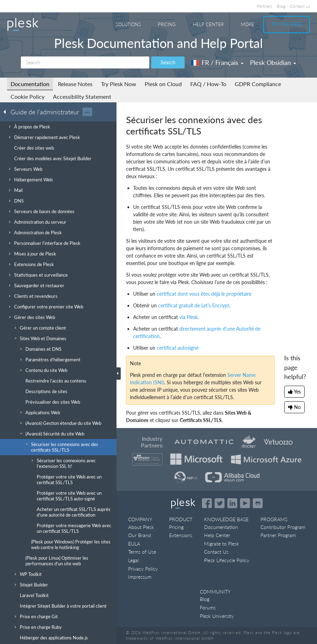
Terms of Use (142, 552)
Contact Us (216, 552)
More (247, 24)
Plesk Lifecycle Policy (227, 560)
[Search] (85, 62)
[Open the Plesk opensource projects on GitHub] (258, 503)
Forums (208, 607)
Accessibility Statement (82, 97)
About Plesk (141, 527)
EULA (134, 544)
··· (87, 112)
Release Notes (75, 84)
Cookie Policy (28, 97)
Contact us (300, 6)
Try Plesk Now (119, 84)
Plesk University (217, 616)
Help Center (208, 24)
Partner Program (278, 535)
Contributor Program (283, 527)
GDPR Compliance (258, 84)
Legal (133, 560)
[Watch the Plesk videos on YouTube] (245, 503)
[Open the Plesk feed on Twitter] (220, 503)
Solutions (128, 24)
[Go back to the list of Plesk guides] (7, 112)
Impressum (140, 577)
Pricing (167, 24)
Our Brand (140, 535)
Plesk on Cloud (163, 84)
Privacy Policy (143, 569)
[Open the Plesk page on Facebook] (207, 503)
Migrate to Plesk (222, 544)
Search (168, 62)
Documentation (30, 84)
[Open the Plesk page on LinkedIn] (232, 503)
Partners (265, 6)
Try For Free (287, 24)
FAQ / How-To (208, 84)
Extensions (181, 535)
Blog (281, 6)
